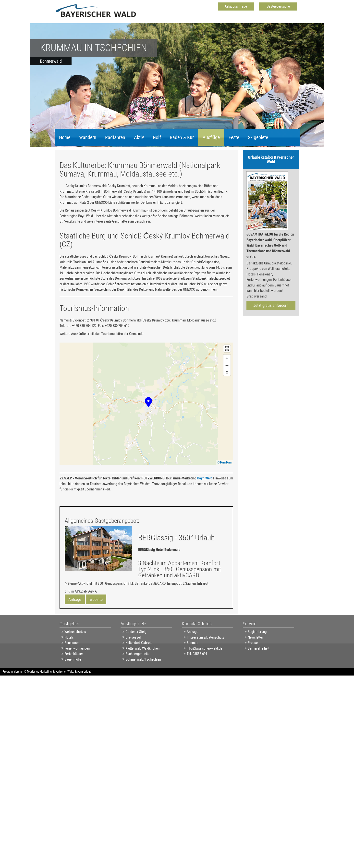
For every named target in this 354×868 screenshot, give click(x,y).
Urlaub (87, 694)
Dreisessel (133, 659)
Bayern (79, 694)
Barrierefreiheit (258, 670)
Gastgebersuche (278, 6)
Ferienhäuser (74, 676)
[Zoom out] (227, 387)
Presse (253, 665)
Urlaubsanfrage (236, 6)
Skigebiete (258, 137)
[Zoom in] (227, 380)
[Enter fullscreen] (227, 371)
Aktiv (139, 137)
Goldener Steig (136, 654)
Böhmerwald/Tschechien (143, 681)
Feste (234, 137)
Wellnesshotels (75, 654)
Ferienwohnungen (77, 670)
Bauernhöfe (73, 681)
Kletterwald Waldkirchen (142, 670)
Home (65, 137)
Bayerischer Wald (63, 694)
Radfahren (115, 137)
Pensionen (72, 665)
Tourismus (33, 694)
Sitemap (192, 665)
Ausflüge (211, 137)
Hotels (69, 659)
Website (96, 621)
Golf (157, 137)
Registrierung (257, 654)
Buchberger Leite (137, 676)
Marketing (46, 694)
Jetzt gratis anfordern (271, 305)
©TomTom (225, 485)
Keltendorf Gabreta (139, 665)
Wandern (88, 137)
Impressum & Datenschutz (205, 659)
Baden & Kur (182, 137)
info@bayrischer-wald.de (204, 670)
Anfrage (75, 621)
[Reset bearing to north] (227, 394)
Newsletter (255, 659)
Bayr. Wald (205, 500)
